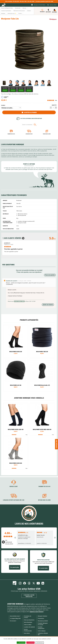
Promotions (41, 618)
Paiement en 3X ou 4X (11, 134)
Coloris (3, 105)
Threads (29, 583)
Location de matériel (29, 627)
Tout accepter (21, 643)
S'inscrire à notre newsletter (29, 596)
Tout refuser (30, 643)
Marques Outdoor (43, 616)
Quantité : (54, 105)
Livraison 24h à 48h (29, 134)
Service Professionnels (28, 630)
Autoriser (5, 90)
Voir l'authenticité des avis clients (9, 542)
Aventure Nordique (15, 604)
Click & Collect (28, 625)
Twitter (34, 583)
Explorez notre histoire (37, 612)
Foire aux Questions (29, 620)
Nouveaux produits (43, 621)
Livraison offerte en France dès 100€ (14, 500)
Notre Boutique (28, 622)
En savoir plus (15, 567)
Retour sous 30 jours (47, 134)
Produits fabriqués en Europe (43, 624)
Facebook (25, 583)
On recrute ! (13, 621)
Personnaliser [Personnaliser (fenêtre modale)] (40, 643)
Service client (14, 486)
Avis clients (27, 633)
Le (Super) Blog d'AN (15, 618)
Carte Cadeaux (42, 631)
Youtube (38, 583)
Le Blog (15, 583)
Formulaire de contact (28, 617)
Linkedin (43, 583)
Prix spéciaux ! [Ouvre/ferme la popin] (57, 444)
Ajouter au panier (30, 112)
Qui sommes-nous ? (15, 616)
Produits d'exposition (41, 628)
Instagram (20, 583)
